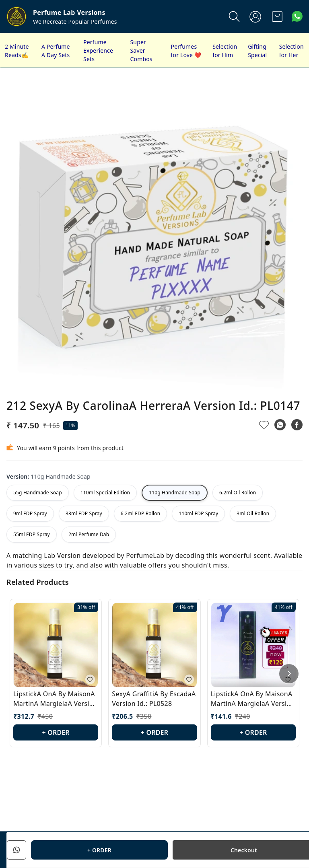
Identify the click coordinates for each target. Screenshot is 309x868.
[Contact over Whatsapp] (297, 16)
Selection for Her (291, 51)
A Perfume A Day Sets (56, 51)
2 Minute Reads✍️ (17, 51)
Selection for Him (225, 51)
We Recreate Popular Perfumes (75, 22)
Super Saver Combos (141, 50)
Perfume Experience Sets (98, 50)
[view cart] (277, 16)
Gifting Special (257, 51)
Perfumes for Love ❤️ (186, 51)
